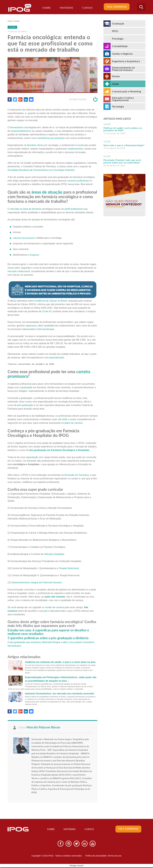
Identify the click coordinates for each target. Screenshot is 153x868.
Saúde (18, 21)
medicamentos (75, 149)
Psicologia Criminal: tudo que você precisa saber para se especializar (122, 161)
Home (10, 21)
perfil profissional (74, 209)
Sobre (45, 8)
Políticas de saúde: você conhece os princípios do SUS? (123, 129)
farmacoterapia (46, 329)
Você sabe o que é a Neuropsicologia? (124, 145)
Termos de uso (115, 856)
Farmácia (57, 450)
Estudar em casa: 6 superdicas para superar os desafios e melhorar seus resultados (48, 632)
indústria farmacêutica (25, 238)
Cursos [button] (86, 8)
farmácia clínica (35, 145)
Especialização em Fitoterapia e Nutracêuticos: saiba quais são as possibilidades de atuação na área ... (61, 679)
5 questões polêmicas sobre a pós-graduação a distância (48, 638)
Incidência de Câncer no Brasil (51, 301)
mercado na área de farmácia (25, 209)
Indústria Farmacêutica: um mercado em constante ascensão (59, 694)
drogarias (35, 255)
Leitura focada (83, 100)
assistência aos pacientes (51, 138)
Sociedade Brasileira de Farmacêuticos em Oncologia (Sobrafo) (41, 170)
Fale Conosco (117, 7)
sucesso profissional (78, 181)
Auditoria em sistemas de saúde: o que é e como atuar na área (60, 662)
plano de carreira (73, 423)
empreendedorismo (21, 131)
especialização (56, 358)
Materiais (65, 8)
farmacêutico (17, 128)
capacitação (32, 457)
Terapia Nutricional (69, 568)
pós (46, 611)
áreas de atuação (47, 192)
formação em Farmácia (77, 475)
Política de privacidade (96, 856)
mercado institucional (19, 271)
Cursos (89, 830)
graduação (27, 388)
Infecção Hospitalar (54, 554)
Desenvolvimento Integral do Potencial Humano (37, 583)
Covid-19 (47, 312)
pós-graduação (25, 405)
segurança (31, 326)
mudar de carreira (54, 607)
